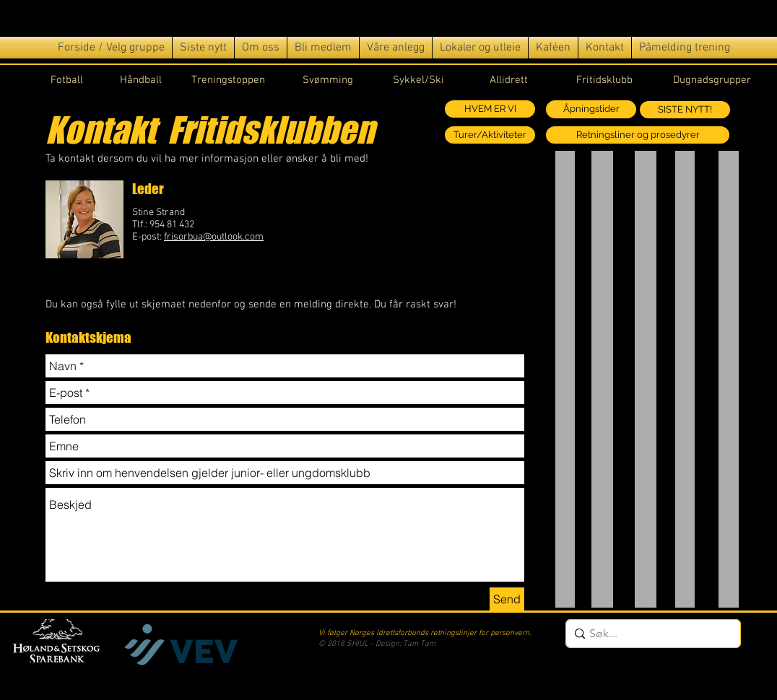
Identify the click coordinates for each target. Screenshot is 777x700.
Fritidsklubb (604, 80)
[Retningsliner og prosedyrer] (638, 135)
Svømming (328, 80)
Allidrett (509, 80)
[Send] (507, 599)
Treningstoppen (228, 80)
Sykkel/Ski (418, 80)
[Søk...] (650, 634)
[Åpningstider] (591, 109)
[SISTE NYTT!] (685, 110)
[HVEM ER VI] (490, 109)
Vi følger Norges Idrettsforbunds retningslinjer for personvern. (425, 633)
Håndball (141, 80)
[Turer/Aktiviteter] (490, 135)
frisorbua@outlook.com (214, 237)
